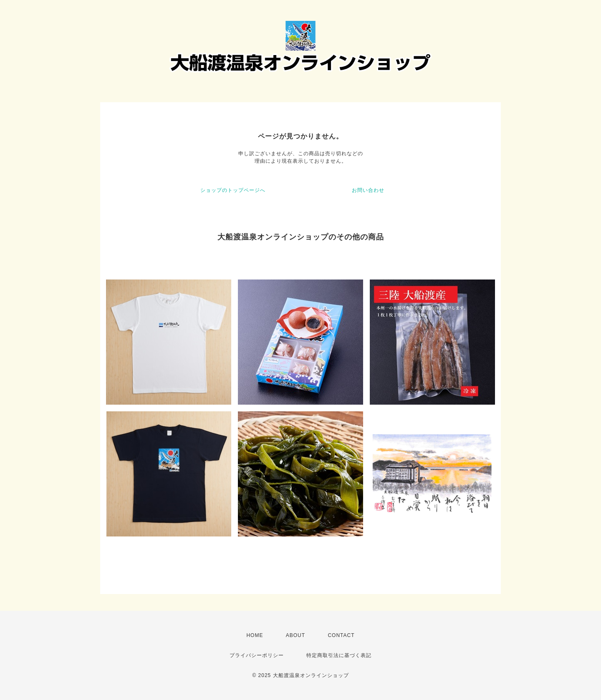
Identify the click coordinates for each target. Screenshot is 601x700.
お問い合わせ (368, 190)
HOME (255, 635)
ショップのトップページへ (233, 190)
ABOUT (295, 635)
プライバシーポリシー (257, 655)
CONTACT (341, 635)
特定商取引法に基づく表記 (339, 655)
